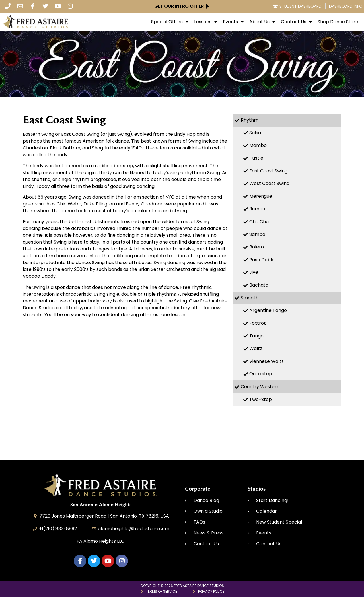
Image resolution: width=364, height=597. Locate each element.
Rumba (257, 209)
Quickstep (261, 374)
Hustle (256, 158)
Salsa (255, 133)
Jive (254, 272)
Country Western (260, 387)
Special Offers (170, 22)
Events (233, 22)
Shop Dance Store (338, 22)
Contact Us (296, 22)
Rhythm (250, 120)
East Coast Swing (268, 171)
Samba (257, 234)
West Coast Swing (269, 183)
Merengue (261, 196)
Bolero (257, 247)
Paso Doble (262, 260)
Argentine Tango (268, 310)
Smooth (250, 298)
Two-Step (261, 399)
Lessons (206, 22)
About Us (262, 22)
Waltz (256, 348)
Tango (256, 336)
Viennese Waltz (267, 361)
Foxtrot (258, 323)
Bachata (259, 285)
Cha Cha (259, 222)
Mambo (258, 145)
